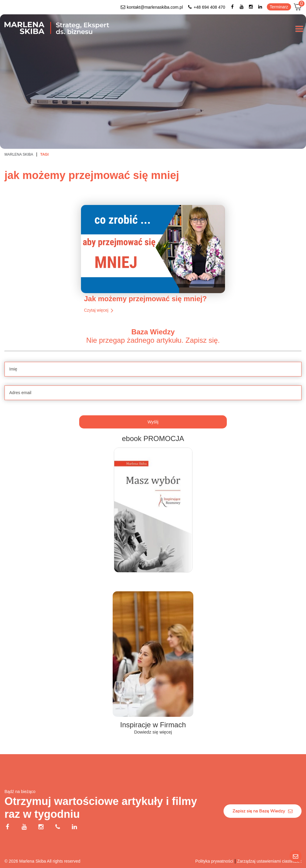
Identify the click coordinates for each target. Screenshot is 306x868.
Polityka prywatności (214, 861)
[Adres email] (153, 430)
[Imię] (153, 406)
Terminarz (279, 7)
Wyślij (153, 459)
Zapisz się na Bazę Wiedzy (263, 811)
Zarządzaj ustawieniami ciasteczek (269, 861)
